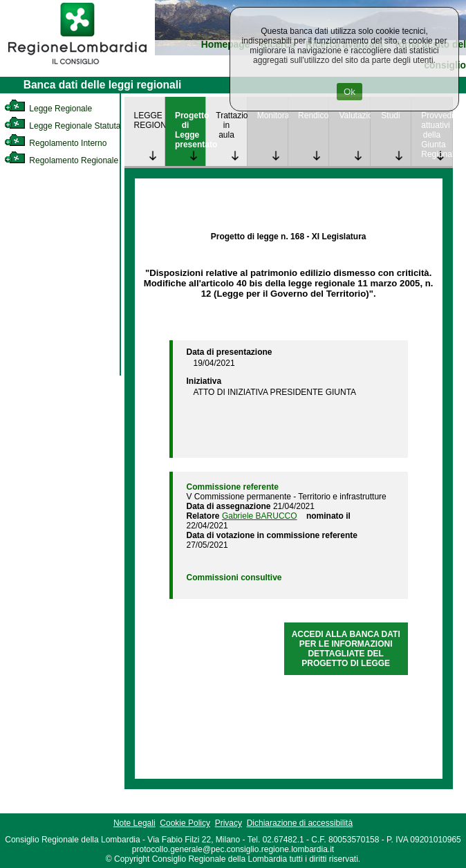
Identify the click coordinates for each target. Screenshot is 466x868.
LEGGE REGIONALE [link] (149, 120)
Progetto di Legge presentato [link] (190, 130)
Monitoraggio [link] (272, 116)
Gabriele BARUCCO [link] (260, 516)
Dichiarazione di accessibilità (300, 823)
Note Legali (134, 823)
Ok (349, 92)
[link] (77, 66)
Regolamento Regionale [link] (61, 160)
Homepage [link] (226, 45)
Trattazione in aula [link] (231, 125)
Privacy (229, 823)
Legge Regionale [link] (48, 109)
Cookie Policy (185, 823)
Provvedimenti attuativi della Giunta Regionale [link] (436, 135)
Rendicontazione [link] (313, 116)
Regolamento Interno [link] (55, 143)
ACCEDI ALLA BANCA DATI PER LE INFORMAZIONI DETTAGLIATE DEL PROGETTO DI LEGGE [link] (346, 649)
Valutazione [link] (354, 116)
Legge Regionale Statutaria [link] (67, 126)
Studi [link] (390, 116)
